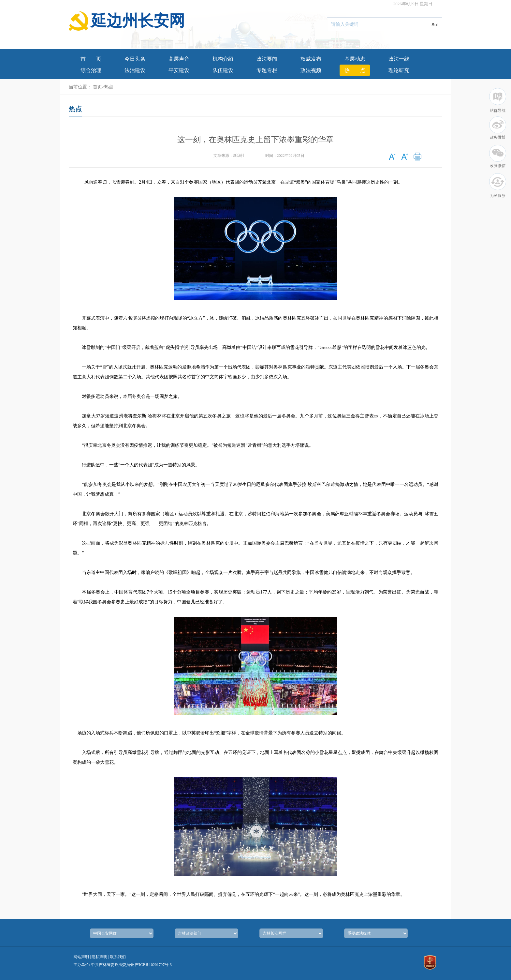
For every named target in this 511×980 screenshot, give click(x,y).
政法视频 (311, 70)
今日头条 (135, 59)
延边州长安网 (138, 21)
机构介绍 (223, 59)
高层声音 (179, 59)
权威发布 (311, 59)
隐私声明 (99, 957)
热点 (355, 70)
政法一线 (399, 59)
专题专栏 (267, 70)
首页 (91, 59)
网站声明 (81, 957)
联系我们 (118, 957)
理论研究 (399, 70)
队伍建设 (223, 70)
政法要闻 (267, 59)
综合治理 (91, 70)
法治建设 (135, 70)
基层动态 (355, 59)
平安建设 (179, 70)
